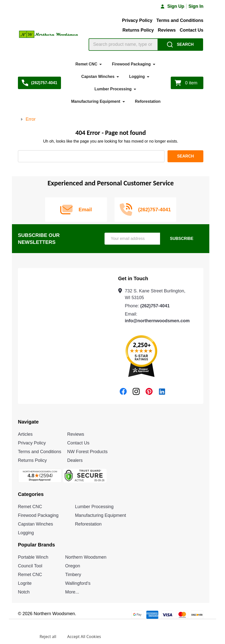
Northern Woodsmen (86, 557)
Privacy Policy (137, 20)
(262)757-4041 (155, 306)
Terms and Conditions (180, 20)
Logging (137, 77)
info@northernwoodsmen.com (157, 321)
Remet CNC (86, 64)
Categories (31, 494)
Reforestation (148, 101)
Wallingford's (78, 583)
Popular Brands (36, 545)
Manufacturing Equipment (96, 101)
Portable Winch (33, 557)
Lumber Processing (113, 89)
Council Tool (30, 566)
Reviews (167, 30)
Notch (24, 592)
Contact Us (192, 30)
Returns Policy (138, 30)
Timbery (73, 575)
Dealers (75, 460)
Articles (25, 434)
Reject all (48, 637)
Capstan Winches (98, 77)
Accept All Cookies (84, 637)
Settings (21, 637)
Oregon (73, 566)
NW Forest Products (87, 452)
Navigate (28, 422)
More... (72, 592)
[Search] (180, 45)
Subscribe (182, 239)
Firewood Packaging (131, 64)
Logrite (25, 583)
